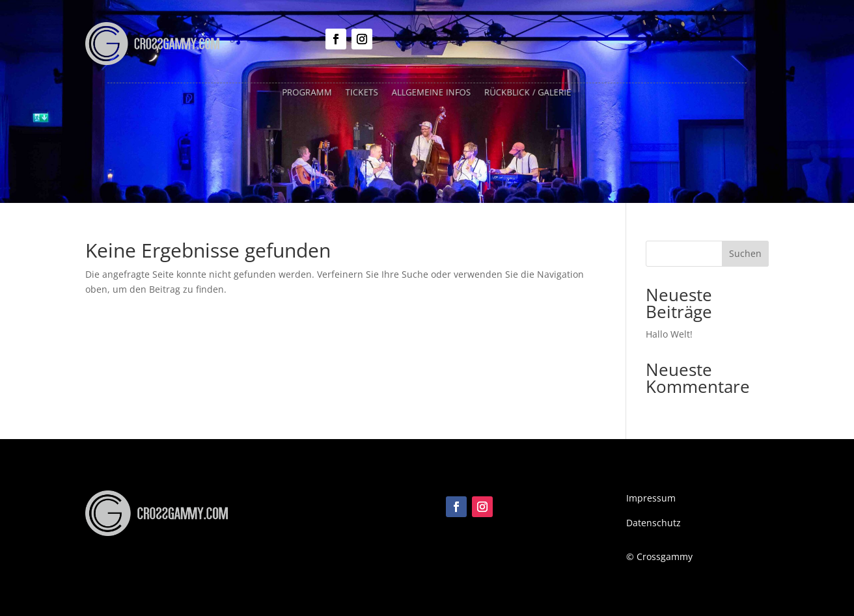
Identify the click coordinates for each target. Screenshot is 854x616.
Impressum (651, 498)
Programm (312, 92)
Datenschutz (654, 523)
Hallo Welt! (669, 334)
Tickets (365, 92)
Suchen (745, 253)
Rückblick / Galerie (524, 92)
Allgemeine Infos (432, 92)
